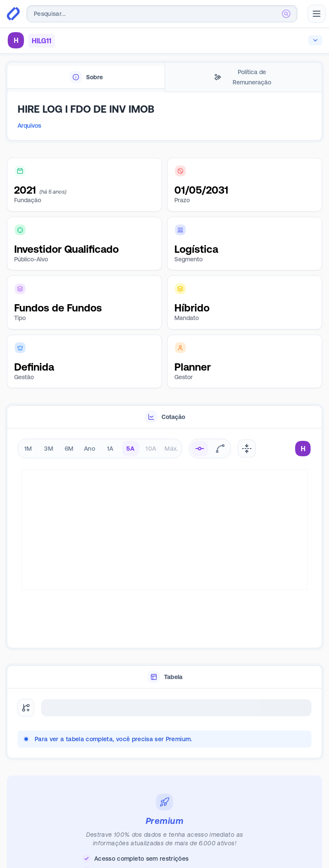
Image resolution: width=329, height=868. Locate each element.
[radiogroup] (100, 449)
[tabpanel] (164, 120)
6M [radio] (69, 449)
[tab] (86, 77)
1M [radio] (28, 449)
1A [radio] (110, 449)
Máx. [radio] (171, 449)
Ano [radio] (90, 449)
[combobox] (162, 14)
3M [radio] (49, 449)
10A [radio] (151, 449)
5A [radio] (130, 449)
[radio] (200, 449)
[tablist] (164, 77)
